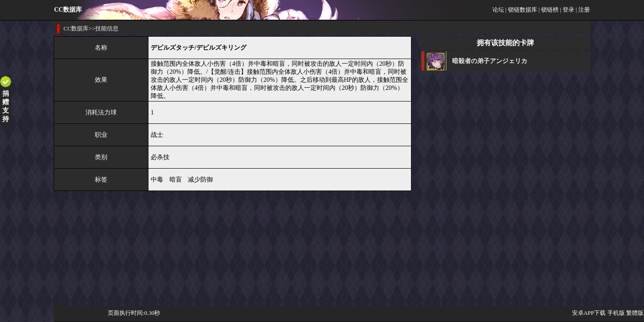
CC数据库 (76, 28)
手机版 (616, 313)
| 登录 (567, 10)
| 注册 (583, 10)
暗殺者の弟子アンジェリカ (490, 61)
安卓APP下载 (589, 313)
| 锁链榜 (549, 10)
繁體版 (635, 313)
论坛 (498, 10)
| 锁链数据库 (521, 10)
